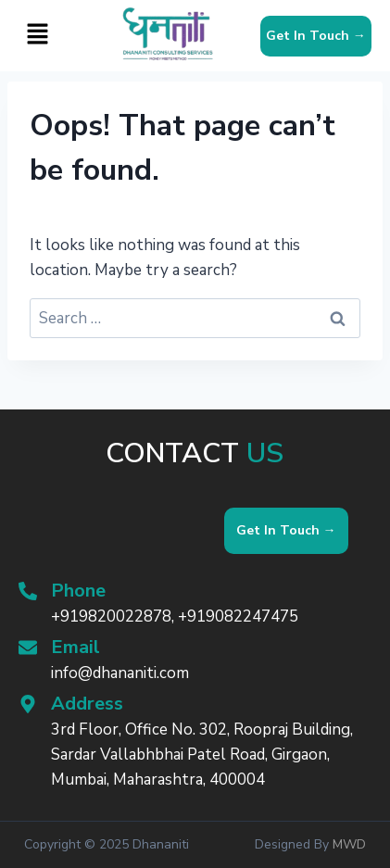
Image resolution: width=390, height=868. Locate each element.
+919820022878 (111, 616)
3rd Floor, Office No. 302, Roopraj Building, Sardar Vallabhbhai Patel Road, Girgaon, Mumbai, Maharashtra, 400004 (202, 755)
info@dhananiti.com (120, 673)
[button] (37, 35)
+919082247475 (238, 616)
